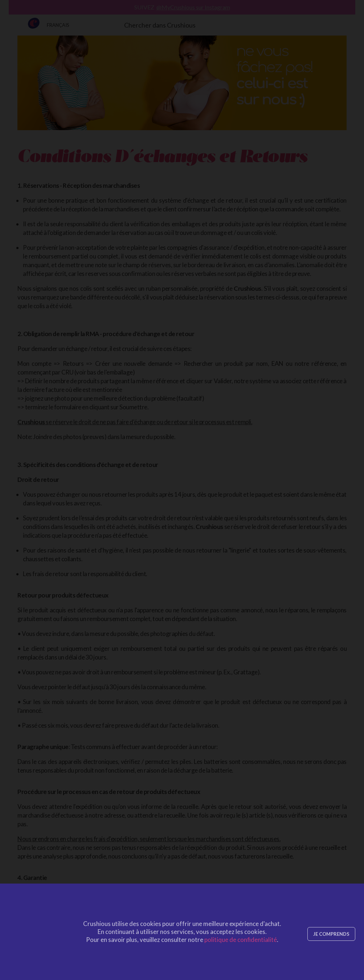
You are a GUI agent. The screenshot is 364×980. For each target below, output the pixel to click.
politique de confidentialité (241, 940)
